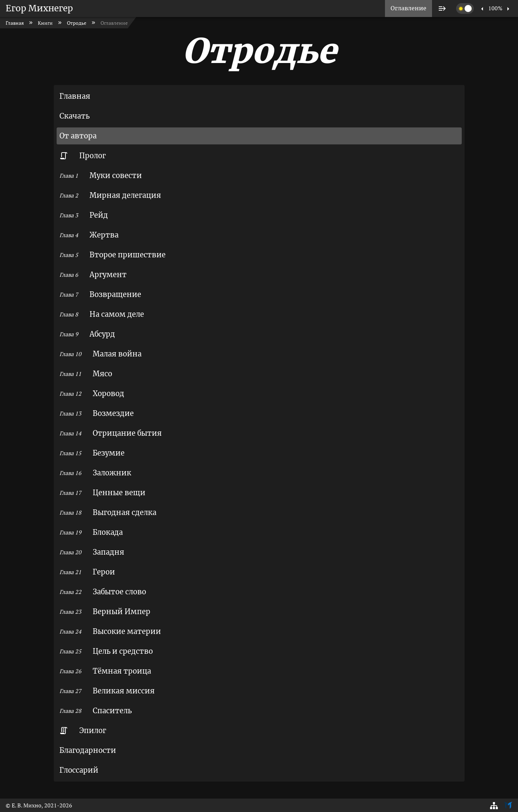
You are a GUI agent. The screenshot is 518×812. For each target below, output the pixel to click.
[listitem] (408, 8)
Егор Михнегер (39, 8)
